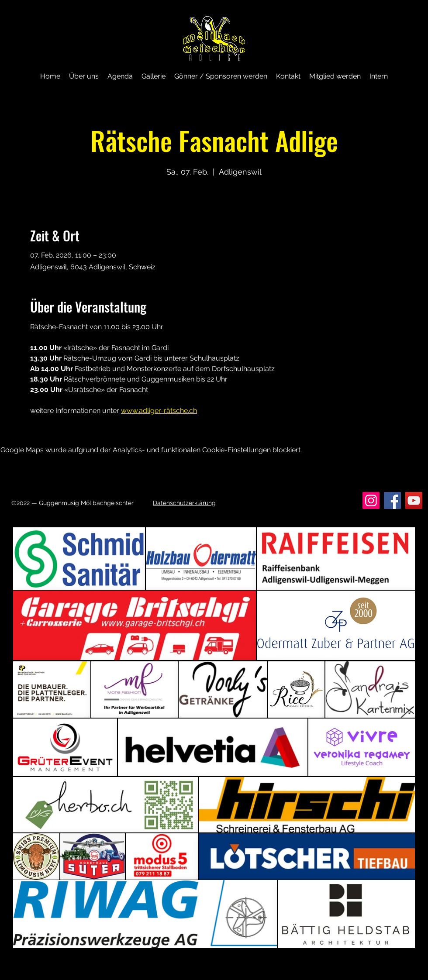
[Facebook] (392, 500)
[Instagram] (371, 500)
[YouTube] (414, 500)
